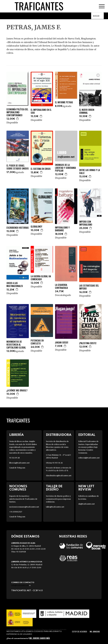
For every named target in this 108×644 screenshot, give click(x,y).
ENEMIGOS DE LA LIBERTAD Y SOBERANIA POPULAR (65, 168)
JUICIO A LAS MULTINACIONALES (15, 285)
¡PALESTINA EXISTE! (88, 343)
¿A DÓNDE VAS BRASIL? (17, 390)
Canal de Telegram (17, 468)
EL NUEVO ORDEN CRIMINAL (87, 111)
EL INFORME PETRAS (64, 102)
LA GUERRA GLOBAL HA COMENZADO (41, 278)
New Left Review (86, 488)
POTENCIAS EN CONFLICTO (37, 342)
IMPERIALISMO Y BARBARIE (62, 229)
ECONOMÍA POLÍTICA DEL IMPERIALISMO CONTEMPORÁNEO (17, 112)
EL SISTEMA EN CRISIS (41, 169)
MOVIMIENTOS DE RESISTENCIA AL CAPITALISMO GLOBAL (16, 345)
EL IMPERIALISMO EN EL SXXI (41, 111)
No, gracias (95, 631)
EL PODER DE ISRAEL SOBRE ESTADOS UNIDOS (18, 167)
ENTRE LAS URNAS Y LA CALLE (90, 172)
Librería (16, 435)
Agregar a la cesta (18, 119)
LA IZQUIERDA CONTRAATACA (61, 286)
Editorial (87, 435)
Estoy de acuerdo (80, 631)
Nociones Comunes (18, 488)
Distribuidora (59, 435)
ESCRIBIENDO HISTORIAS (18, 228)
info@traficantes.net (21, 585)
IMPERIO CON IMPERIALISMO (86, 223)
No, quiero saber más (40, 638)
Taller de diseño (54, 488)
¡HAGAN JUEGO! (62, 343)
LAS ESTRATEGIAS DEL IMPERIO (89, 287)
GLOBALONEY (36, 227)
